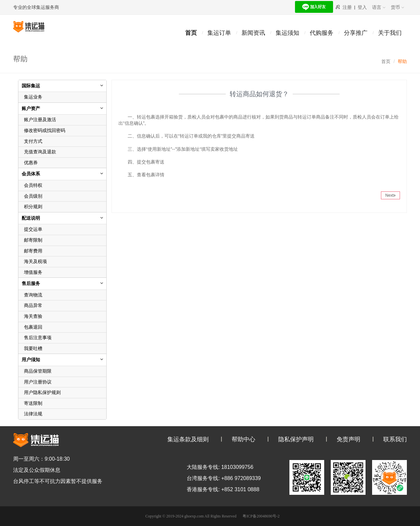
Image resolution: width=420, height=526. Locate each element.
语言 (379, 7)
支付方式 (33, 141)
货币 (398, 7)
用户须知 (31, 360)
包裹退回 (33, 327)
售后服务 (31, 283)
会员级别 (33, 196)
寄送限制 (33, 403)
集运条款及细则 (188, 439)
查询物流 (33, 295)
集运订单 (219, 33)
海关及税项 (35, 261)
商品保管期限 (38, 371)
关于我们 (390, 33)
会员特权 (33, 185)
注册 (347, 7)
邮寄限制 (33, 240)
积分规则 (33, 207)
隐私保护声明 (296, 439)
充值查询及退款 (40, 152)
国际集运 (31, 86)
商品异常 (33, 305)
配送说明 (31, 218)
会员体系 (31, 174)
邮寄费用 (33, 251)
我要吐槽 (33, 348)
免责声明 (348, 439)
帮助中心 (243, 439)
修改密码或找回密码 (45, 130)
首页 (191, 33)
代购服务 (322, 33)
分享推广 (356, 33)
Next (390, 195)
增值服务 (33, 272)
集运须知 (287, 33)
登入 (362, 7)
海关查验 (33, 316)
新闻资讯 (253, 33)
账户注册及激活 (40, 120)
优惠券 (31, 163)
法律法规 (33, 414)
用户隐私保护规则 (42, 392)
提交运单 (33, 229)
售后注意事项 (38, 338)
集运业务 (33, 97)
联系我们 (395, 439)
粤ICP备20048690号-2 (261, 516)
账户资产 (31, 108)
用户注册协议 (38, 382)
